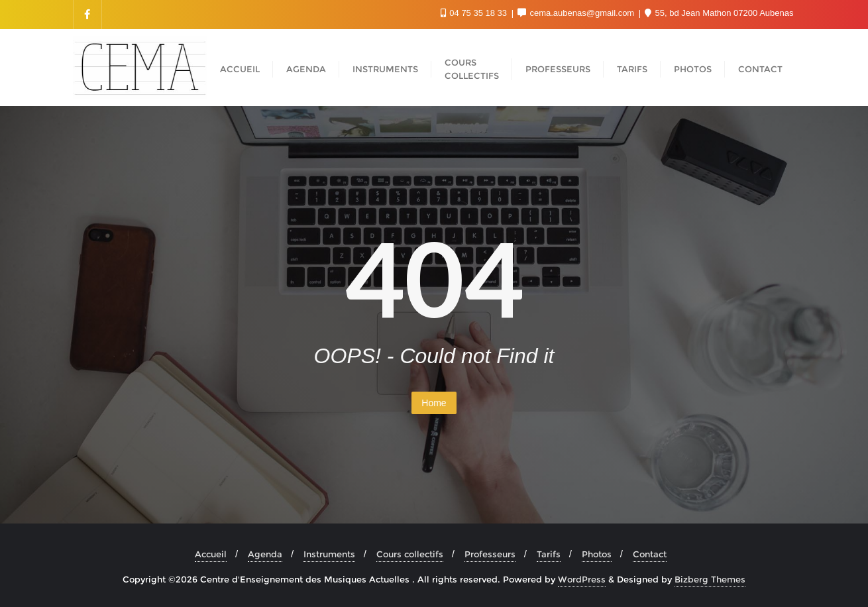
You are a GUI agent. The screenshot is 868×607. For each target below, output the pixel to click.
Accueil (211, 554)
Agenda (265, 554)
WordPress (582, 579)
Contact (650, 554)
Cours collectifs (410, 554)
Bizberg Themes (710, 579)
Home (434, 403)
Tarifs (549, 554)
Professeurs (490, 554)
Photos (597, 554)
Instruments (329, 554)
